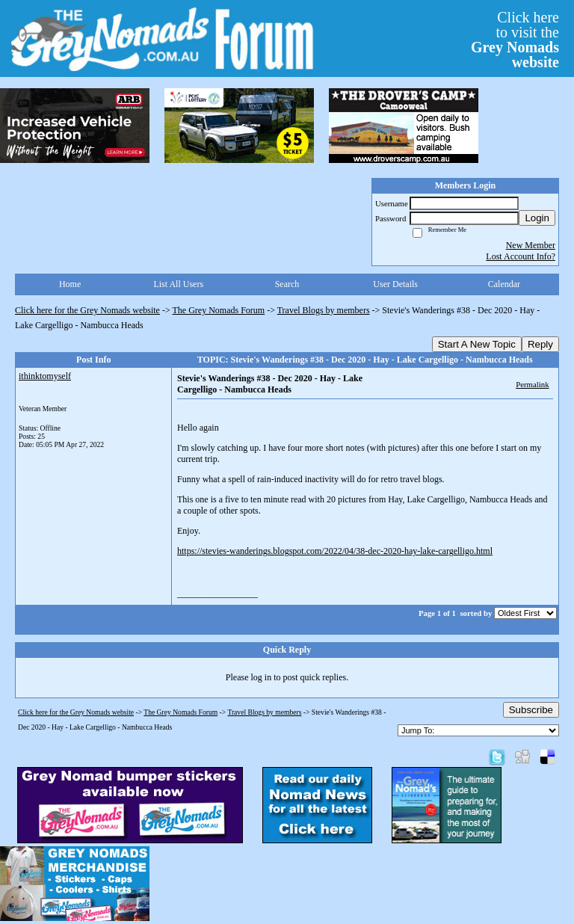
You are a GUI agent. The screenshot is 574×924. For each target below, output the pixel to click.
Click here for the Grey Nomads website (87, 310)
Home (70, 284)
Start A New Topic (477, 344)
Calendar (504, 284)
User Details (395, 284)
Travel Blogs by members (324, 310)
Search (287, 284)
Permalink (532, 384)
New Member (531, 245)
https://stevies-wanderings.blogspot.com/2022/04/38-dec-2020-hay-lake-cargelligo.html (335, 551)
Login (537, 218)
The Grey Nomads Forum (219, 310)
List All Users (178, 284)
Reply (540, 344)
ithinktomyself (45, 376)
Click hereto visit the (515, 40)
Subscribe (531, 710)
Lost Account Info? (521, 256)
